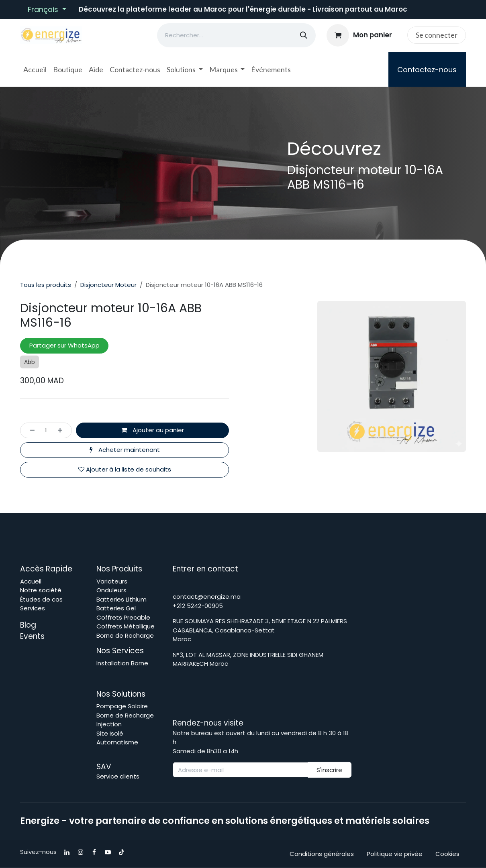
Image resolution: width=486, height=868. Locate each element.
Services (33, 608)
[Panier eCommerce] (359, 35)
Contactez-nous (427, 70)
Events (32, 636)
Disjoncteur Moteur (108, 285)
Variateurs (112, 581)
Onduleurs (111, 590)
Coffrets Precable (123, 617)
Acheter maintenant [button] (125, 450)
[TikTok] (121, 852)
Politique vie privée (395, 854)
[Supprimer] (30, 430)
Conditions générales (322, 854)
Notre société (41, 590)
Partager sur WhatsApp (64, 345)
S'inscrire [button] (329, 769)
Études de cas (41, 599)
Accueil (31, 581)
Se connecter (437, 35)
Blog (29, 625)
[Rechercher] (304, 35)
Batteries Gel (116, 608)
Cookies (447, 854)
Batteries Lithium (121, 599)
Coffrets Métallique (126, 626)
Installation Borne (123, 663)
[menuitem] (35, 70)
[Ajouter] (62, 430)
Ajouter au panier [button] (153, 430)
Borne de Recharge (125, 635)
